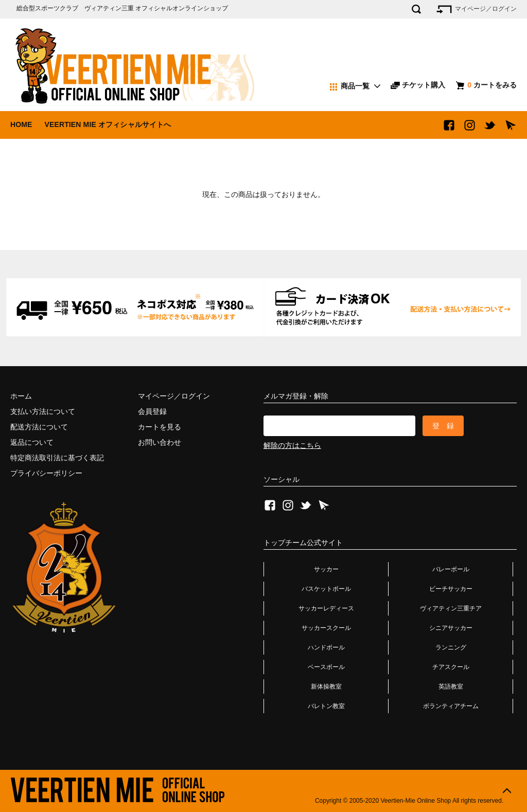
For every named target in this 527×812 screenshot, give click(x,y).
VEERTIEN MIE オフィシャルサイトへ (108, 124)
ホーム (21, 396)
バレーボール (451, 569)
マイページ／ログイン (476, 9)
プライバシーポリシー (46, 473)
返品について (32, 442)
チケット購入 (418, 85)
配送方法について (39, 427)
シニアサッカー (451, 628)
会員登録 (152, 411)
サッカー (326, 569)
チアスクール (451, 667)
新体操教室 (326, 687)
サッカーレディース (326, 608)
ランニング (451, 647)
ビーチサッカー (451, 589)
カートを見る (160, 427)
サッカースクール (326, 628)
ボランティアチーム (451, 706)
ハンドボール (326, 647)
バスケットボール (326, 589)
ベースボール (326, 667)
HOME (21, 124)
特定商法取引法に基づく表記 (57, 458)
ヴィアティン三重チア (451, 608)
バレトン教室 (326, 706)
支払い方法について (43, 411)
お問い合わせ (160, 442)
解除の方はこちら (292, 445)
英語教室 (451, 687)
